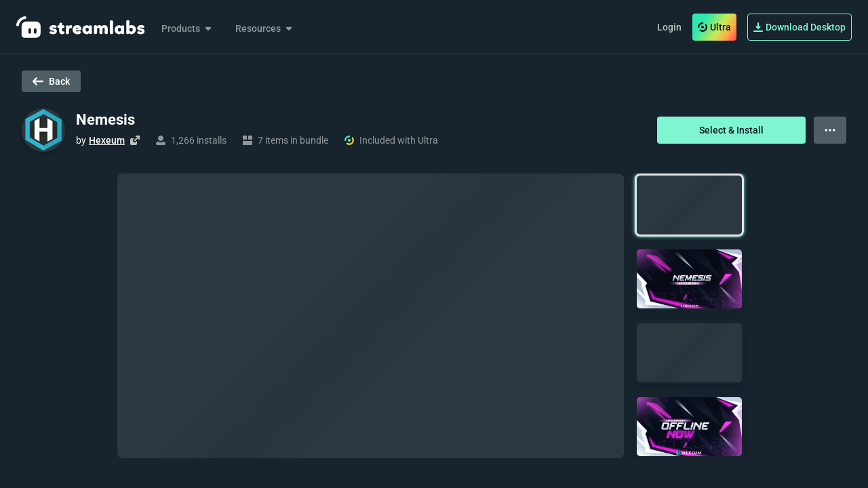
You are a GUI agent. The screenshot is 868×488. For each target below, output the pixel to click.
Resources (265, 28)
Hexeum (107, 140)
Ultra (714, 27)
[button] (689, 205)
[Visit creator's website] (135, 140)
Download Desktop (800, 27)
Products (188, 28)
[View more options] (830, 130)
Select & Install (731, 130)
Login (669, 27)
